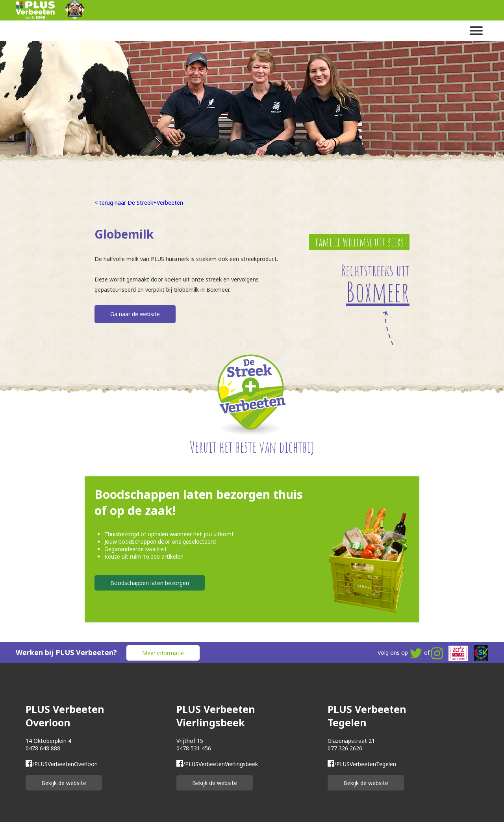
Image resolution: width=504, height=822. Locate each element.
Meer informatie (163, 653)
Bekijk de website (64, 783)
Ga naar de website (135, 314)
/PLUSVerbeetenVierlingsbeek (217, 764)
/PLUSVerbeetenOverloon (62, 764)
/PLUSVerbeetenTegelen (362, 764)
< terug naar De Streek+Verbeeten (139, 203)
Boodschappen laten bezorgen (150, 583)
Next (498, 99)
